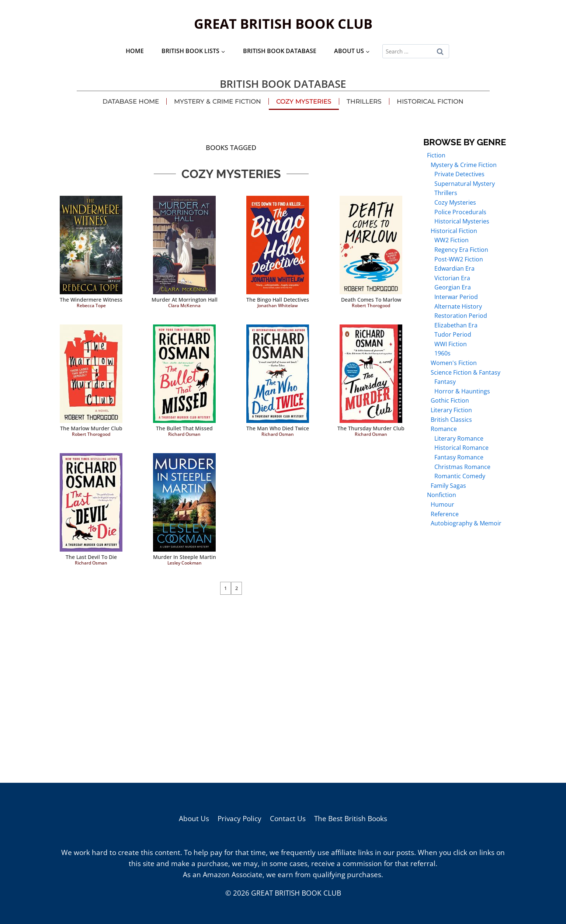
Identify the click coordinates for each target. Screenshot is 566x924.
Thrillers (364, 101)
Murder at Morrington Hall (185, 300)
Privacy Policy (239, 819)
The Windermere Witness (91, 300)
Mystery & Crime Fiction (218, 101)
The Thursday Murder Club (371, 428)
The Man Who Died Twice (278, 428)
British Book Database (280, 51)
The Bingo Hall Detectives (278, 300)
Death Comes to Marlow (371, 300)
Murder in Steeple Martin (185, 557)
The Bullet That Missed (184, 428)
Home (135, 51)
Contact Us (288, 819)
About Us (194, 819)
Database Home (131, 101)
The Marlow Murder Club (91, 428)
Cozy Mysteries (304, 101)
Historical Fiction (430, 101)
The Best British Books (351, 819)
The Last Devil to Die (91, 557)
